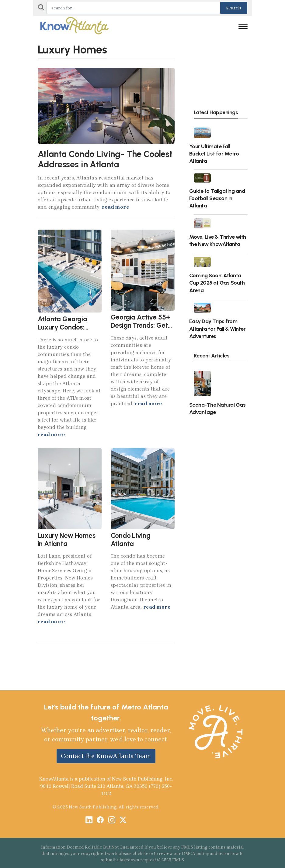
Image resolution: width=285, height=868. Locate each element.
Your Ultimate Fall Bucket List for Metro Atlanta (214, 154)
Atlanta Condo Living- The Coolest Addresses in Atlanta (105, 159)
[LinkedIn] (89, 820)
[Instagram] (112, 820)
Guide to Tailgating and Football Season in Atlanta (217, 198)
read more (116, 207)
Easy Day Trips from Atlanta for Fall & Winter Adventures (217, 328)
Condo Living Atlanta (131, 540)
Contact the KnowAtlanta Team (106, 756)
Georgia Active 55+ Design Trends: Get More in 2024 (140, 325)
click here (143, 854)
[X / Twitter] (123, 820)
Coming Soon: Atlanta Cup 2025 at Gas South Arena (217, 283)
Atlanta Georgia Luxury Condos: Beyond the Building (68, 327)
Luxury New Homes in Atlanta (67, 540)
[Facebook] (100, 820)
